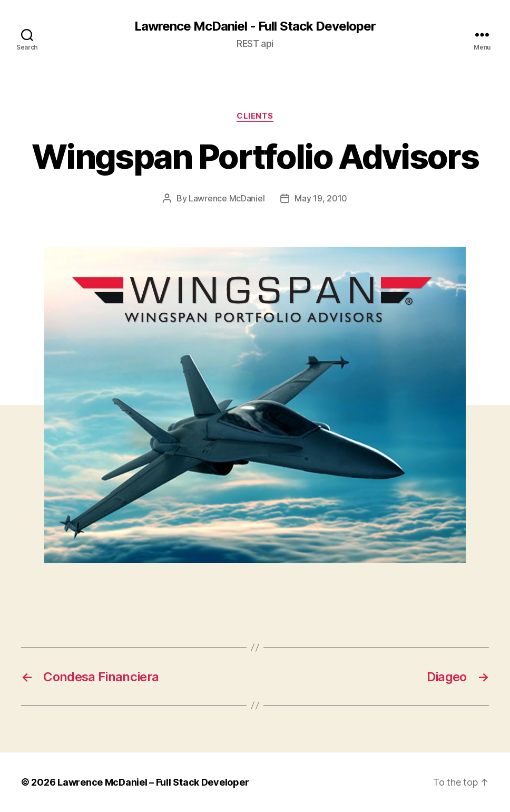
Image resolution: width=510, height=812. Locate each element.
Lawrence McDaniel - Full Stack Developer (255, 26)
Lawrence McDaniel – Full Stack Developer (153, 782)
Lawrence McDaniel (227, 198)
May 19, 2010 (321, 198)
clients (255, 116)
